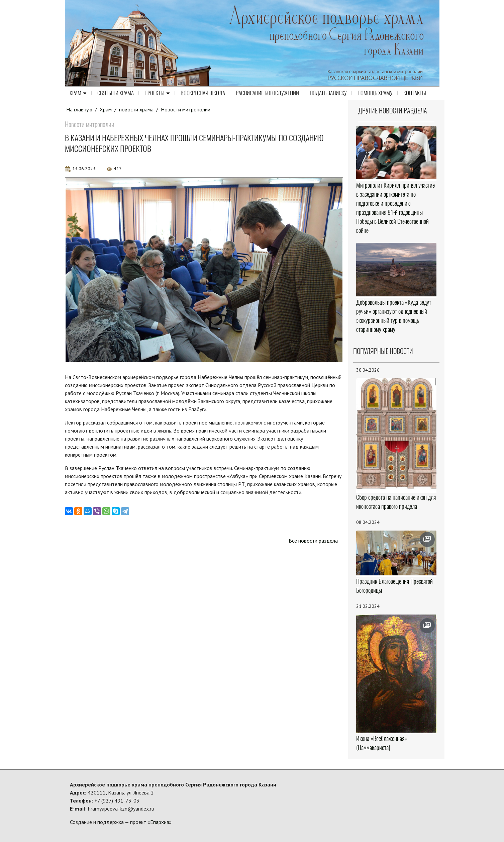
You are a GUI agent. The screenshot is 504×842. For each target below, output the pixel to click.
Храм (78, 93)
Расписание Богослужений (267, 93)
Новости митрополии (186, 109)
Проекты (157, 93)
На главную (79, 109)
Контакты (415, 93)
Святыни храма (116, 93)
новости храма (136, 109)
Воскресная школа (203, 93)
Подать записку (328, 93)
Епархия (160, 822)
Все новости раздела (313, 541)
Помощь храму (375, 93)
